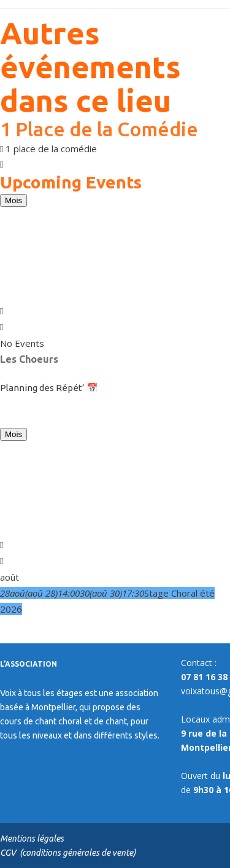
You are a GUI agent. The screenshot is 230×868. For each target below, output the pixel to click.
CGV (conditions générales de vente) (68, 853)
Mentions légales (32, 839)
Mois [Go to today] (13, 200)
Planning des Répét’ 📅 (49, 388)
